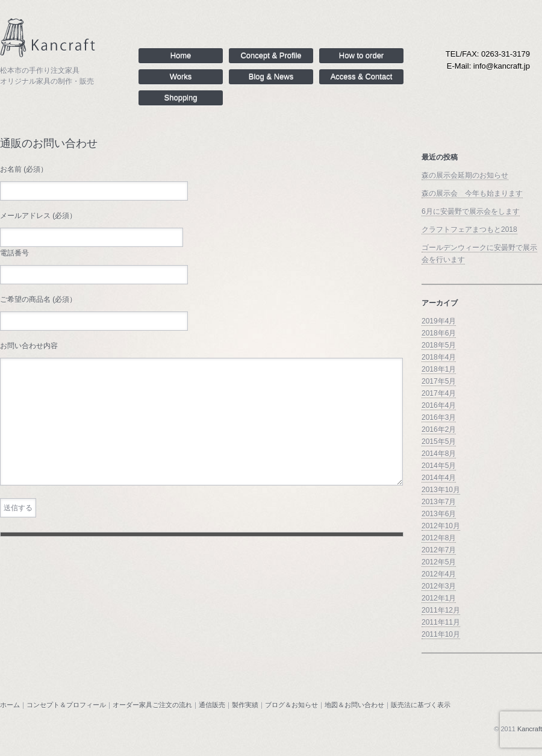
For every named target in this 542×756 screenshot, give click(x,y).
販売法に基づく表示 (421, 705)
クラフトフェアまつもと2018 (469, 230)
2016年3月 (439, 417)
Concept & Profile (271, 56)
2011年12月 (441, 610)
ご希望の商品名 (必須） (38, 299)
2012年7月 (439, 550)
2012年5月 (439, 562)
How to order (361, 56)
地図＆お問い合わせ (354, 705)
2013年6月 (439, 514)
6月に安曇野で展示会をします (471, 211)
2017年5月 (439, 381)
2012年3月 (439, 586)
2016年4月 (439, 405)
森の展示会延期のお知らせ (465, 175)
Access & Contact (362, 77)
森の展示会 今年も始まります (472, 193)
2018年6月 (439, 333)
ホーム (10, 705)
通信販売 (212, 705)
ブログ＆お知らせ (291, 705)
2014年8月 (439, 454)
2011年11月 (441, 622)
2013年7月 (439, 502)
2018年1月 (439, 369)
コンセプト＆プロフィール (66, 705)
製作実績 (245, 705)
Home (181, 56)
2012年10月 (441, 526)
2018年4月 (439, 357)
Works (181, 77)
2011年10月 (441, 634)
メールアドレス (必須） (38, 216)
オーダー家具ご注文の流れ (152, 705)
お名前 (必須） (24, 169)
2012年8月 (439, 538)
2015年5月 (439, 442)
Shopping (181, 98)
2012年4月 (439, 574)
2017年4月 (439, 393)
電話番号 (14, 253)
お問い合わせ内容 (29, 346)
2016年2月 (439, 430)
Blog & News (271, 77)
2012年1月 (439, 598)
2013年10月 (441, 490)
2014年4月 (439, 478)
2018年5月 (439, 345)
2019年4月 (439, 321)
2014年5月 (439, 466)
